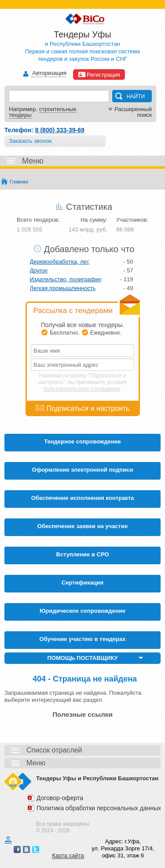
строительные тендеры (43, 112)
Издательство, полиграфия (66, 279)
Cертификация (82, 583)
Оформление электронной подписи (83, 470)
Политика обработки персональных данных (99, 808)
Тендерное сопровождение (82, 441)
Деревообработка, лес (60, 262)
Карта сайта (68, 855)
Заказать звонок (30, 141)
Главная (19, 182)
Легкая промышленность (63, 288)
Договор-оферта (60, 798)
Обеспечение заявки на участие (82, 526)
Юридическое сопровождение (82, 611)
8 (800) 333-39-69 (60, 130)
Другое (39, 270)
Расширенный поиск (129, 112)
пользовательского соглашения (82, 389)
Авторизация (49, 73)
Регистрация (99, 75)
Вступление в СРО (83, 554)
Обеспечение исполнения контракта (83, 498)
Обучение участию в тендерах (83, 639)
